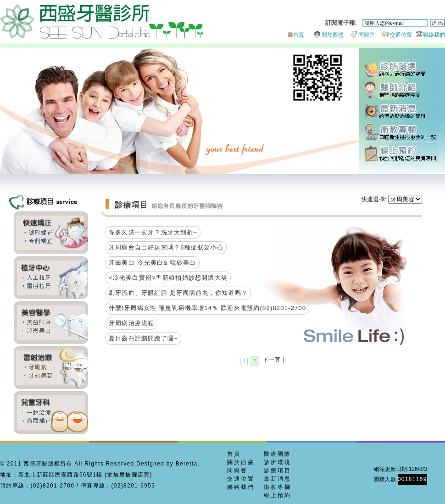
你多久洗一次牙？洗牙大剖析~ (153, 232)
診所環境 (402, 70)
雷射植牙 (51, 278)
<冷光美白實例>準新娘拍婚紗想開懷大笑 (168, 278)
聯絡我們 (429, 35)
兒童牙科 (51, 413)
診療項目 (278, 471)
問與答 (360, 35)
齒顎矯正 (51, 233)
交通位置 (394, 35)
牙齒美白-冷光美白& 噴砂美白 (153, 263)
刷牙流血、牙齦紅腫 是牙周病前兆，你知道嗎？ (178, 293)
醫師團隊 (402, 91)
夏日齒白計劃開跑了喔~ (143, 338)
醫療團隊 (278, 454)
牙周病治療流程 (131, 323)
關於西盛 (325, 35)
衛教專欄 (402, 132)
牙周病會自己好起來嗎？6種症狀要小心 (166, 247)
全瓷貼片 (51, 323)
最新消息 (402, 111)
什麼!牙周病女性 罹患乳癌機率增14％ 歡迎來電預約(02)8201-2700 (207, 308)
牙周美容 (51, 368)
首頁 (295, 35)
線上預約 (402, 152)
